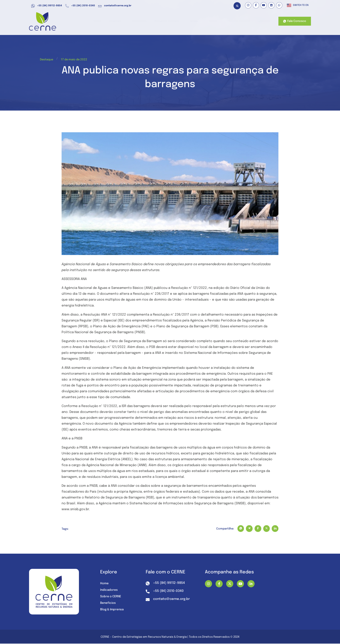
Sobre (216, 21)
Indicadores (109, 590)
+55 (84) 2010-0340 (80, 6)
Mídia (198, 21)
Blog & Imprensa (113, 610)
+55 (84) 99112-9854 (47, 6)
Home (105, 21)
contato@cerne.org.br (115, 6)
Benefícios (145, 21)
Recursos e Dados (172, 21)
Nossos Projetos (240, 21)
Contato (264, 21)
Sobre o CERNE (111, 597)
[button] (237, 6)
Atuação (123, 21)
